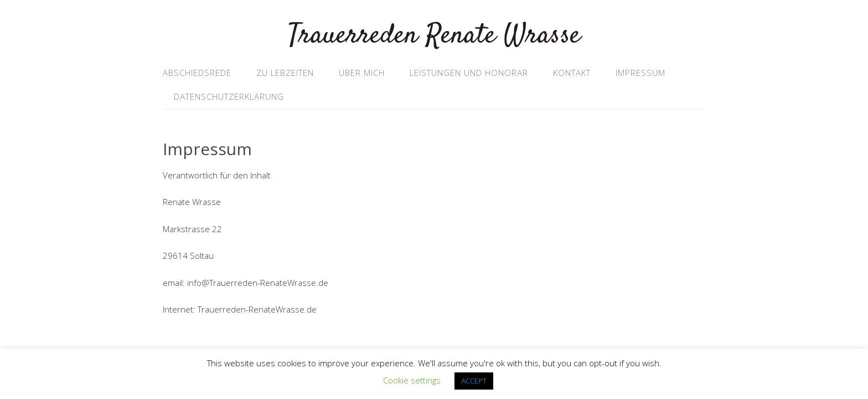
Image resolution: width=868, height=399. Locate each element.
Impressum (640, 73)
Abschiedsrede (197, 73)
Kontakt (572, 73)
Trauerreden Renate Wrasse (434, 36)
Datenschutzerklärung (229, 96)
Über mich (362, 73)
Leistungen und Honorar (469, 73)
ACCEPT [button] (474, 381)
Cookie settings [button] (412, 380)
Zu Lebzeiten (285, 73)
